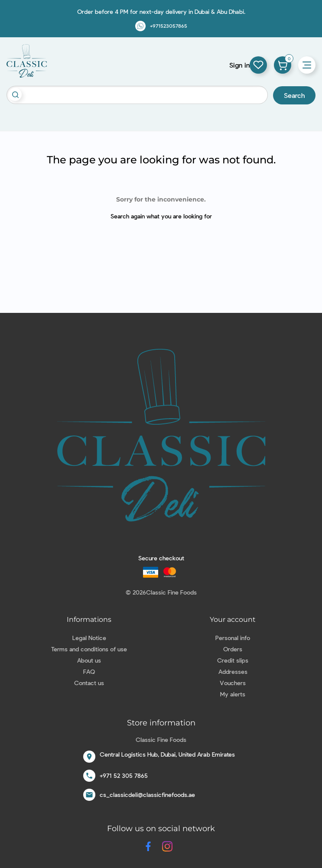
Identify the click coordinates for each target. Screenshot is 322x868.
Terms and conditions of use (89, 649)
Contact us (89, 683)
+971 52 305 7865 (124, 775)
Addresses (233, 671)
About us (89, 660)
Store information (161, 723)
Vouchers (233, 683)
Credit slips (233, 660)
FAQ (89, 671)
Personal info (233, 638)
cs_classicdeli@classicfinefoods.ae (147, 795)
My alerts (233, 694)
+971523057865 (169, 26)
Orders (233, 649)
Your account (233, 619)
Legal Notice (89, 638)
